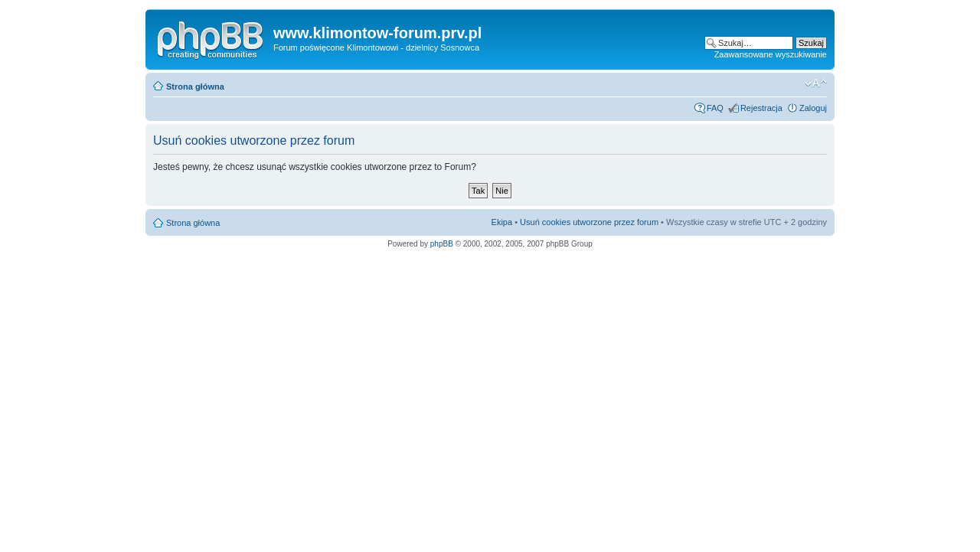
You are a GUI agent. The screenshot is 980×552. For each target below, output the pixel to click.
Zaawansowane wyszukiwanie (771, 54)
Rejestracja (761, 108)
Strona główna (195, 87)
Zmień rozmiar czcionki (816, 83)
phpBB (442, 244)
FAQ (715, 108)
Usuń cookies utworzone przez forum (589, 222)
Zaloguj (813, 108)
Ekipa (502, 222)
